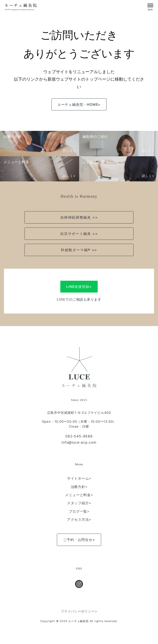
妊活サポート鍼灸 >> (79, 234)
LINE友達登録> (79, 287)
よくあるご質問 (95, 162)
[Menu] (150, 5)
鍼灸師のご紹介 (95, 136)
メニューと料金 (16, 162)
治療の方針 (13, 136)
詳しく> (69, 150)
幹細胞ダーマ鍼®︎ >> (79, 250)
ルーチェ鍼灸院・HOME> (79, 104)
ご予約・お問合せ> (79, 540)
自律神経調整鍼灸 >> (79, 217)
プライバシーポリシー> (79, 611)
